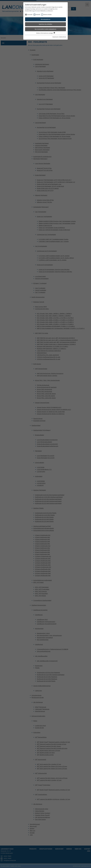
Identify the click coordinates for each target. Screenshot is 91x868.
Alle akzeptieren (45, 19)
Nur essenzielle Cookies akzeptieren (45, 29)
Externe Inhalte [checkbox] (47, 14)
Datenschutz (63, 37)
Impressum (55, 37)
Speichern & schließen (45, 24)
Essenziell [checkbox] (30, 14)
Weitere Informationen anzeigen (46, 33)
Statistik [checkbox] (38, 14)
